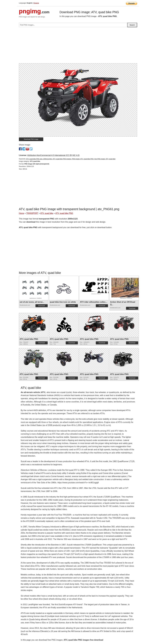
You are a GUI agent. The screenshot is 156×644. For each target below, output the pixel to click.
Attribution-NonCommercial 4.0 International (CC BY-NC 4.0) (53, 155)
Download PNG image (31, 139)
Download (41, 306)
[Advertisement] (78, 46)
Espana (36, 3)
